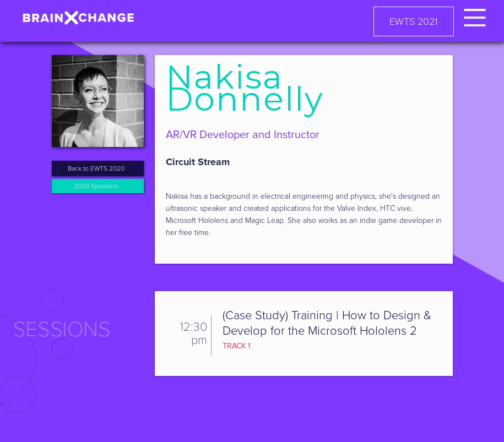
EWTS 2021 (414, 21)
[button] (475, 16)
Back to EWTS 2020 (96, 168)
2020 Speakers (96, 186)
